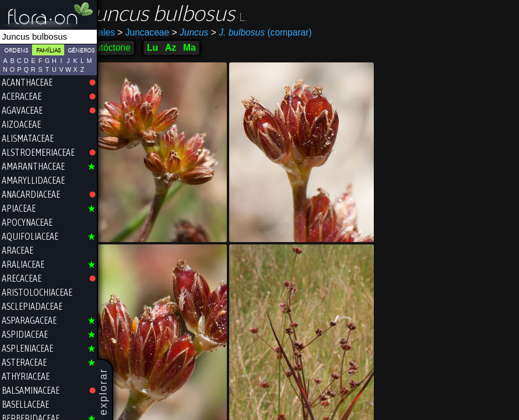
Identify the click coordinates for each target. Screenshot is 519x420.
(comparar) (277, 33)
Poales (117, 32)
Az (186, 48)
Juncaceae (159, 32)
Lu (168, 48)
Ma (205, 48)
